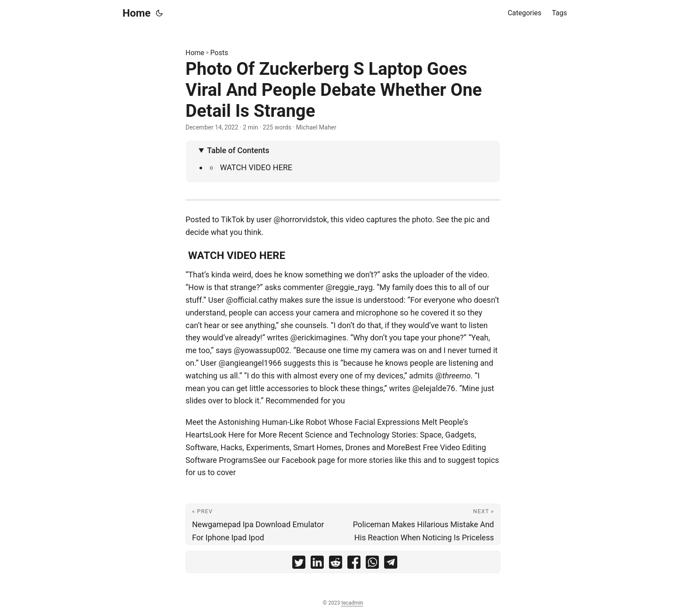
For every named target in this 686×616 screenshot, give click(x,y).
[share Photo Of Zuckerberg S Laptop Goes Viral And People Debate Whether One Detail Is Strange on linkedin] (317, 564)
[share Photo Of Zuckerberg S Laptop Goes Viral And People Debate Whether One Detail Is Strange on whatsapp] (372, 564)
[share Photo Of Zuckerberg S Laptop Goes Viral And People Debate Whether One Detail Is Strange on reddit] (336, 564)
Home (136, 13)
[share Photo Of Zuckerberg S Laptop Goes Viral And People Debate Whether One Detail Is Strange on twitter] (299, 564)
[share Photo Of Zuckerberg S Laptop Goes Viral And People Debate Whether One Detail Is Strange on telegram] (391, 564)
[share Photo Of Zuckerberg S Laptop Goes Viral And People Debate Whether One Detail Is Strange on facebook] (354, 564)
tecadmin (352, 603)
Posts (219, 53)
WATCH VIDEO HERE (255, 167)
